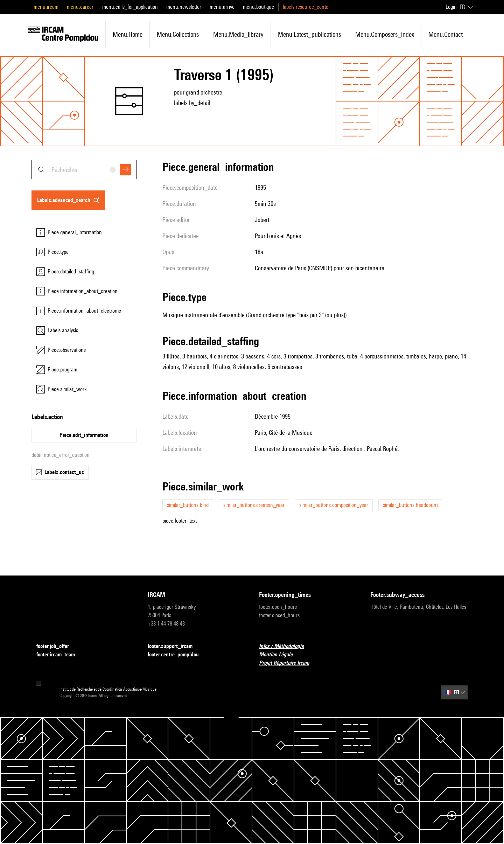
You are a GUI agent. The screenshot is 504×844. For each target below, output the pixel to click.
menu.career (80, 7)
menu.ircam (46, 7)
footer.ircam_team (60, 655)
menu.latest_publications (309, 34)
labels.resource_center (306, 7)
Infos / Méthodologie (286, 646)
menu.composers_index (385, 34)
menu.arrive (222, 7)
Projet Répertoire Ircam (288, 663)
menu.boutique (258, 7)
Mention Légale (280, 655)
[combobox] (84, 170)
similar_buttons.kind (188, 505)
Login (451, 7)
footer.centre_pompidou (177, 655)
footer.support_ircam (174, 646)
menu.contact (446, 34)
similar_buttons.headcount (410, 505)
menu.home (128, 34)
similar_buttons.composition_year (334, 505)
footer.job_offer (57, 646)
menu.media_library (238, 34)
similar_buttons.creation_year (254, 505)
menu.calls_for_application (130, 7)
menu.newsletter (184, 7)
